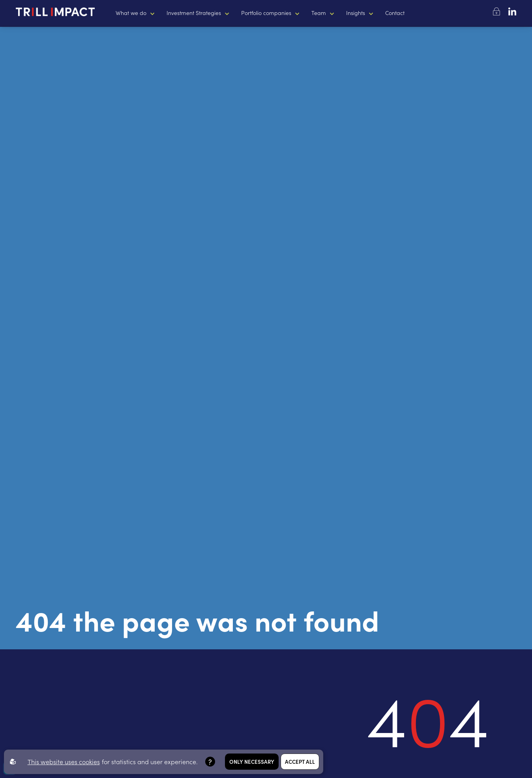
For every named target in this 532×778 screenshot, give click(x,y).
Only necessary (252, 762)
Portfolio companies (266, 13)
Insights (356, 13)
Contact (395, 13)
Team (319, 13)
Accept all (300, 762)
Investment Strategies (194, 13)
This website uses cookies (64, 761)
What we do (131, 13)
